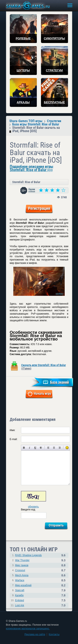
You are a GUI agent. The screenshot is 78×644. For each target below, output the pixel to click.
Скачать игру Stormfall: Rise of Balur (44, 367)
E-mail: (14, 439)
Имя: (13, 430)
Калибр (19, 595)
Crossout (20, 570)
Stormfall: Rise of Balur (26, 182)
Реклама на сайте (35, 634)
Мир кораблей (23, 585)
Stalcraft (20, 590)
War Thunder (22, 560)
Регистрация (39, 208)
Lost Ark (20, 605)
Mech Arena (22, 575)
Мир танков (22, 565)
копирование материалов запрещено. (28, 629)
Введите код (28, 510)
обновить (33, 507)
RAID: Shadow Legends (28, 555)
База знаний (59, 382)
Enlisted (20, 600)
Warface (20, 580)
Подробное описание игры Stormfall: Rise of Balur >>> (32, 168)
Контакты (54, 634)
